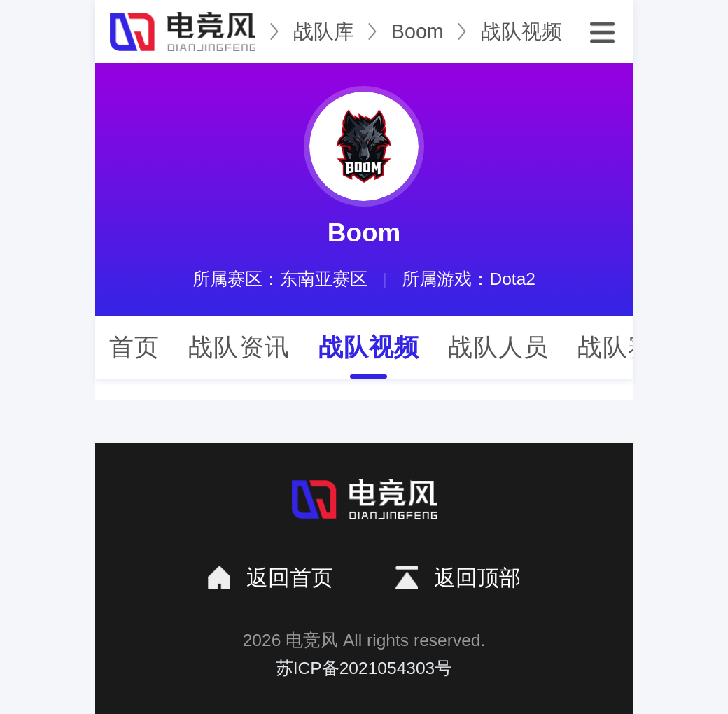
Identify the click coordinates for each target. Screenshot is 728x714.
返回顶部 (477, 578)
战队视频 (521, 31)
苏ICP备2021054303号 (364, 668)
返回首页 (290, 578)
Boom (418, 31)
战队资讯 (239, 347)
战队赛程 (628, 347)
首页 (134, 347)
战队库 (324, 31)
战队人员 (498, 347)
